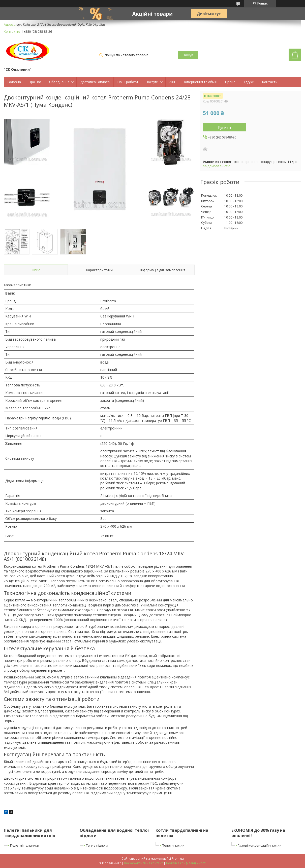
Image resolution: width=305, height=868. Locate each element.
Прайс (230, 82)
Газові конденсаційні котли (260, 845)
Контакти (270, 82)
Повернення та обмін (200, 82)
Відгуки (249, 82)
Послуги (152, 82)
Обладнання (59, 82)
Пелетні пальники (25, 845)
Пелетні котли (173, 845)
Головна (14, 82)
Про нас (35, 82)
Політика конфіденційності (186, 863)
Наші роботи (128, 82)
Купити (224, 127)
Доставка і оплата (95, 82)
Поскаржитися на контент (143, 863)
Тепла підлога (97, 845)
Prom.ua (178, 859)
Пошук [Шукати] (188, 55)
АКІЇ (172, 82)
